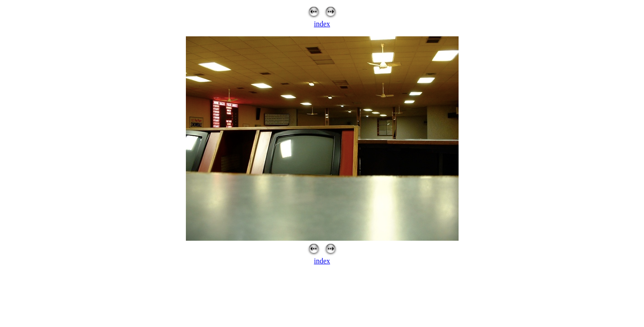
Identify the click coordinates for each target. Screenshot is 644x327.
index (322, 24)
